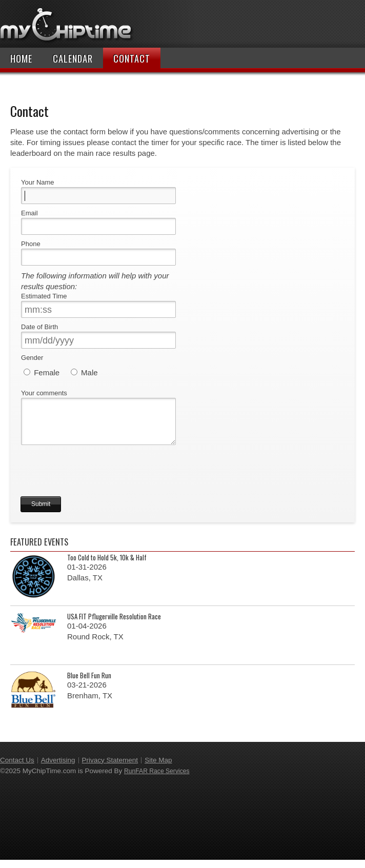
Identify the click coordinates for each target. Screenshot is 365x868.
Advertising (58, 768)
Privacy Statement (110, 768)
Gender (32, 358)
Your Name (38, 182)
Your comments (44, 393)
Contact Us (17, 768)
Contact (132, 58)
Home (21, 58)
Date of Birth (39, 327)
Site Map (158, 768)
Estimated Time (44, 296)
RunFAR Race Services (157, 779)
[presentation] (98, 485)
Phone (31, 244)
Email (29, 213)
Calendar (73, 58)
